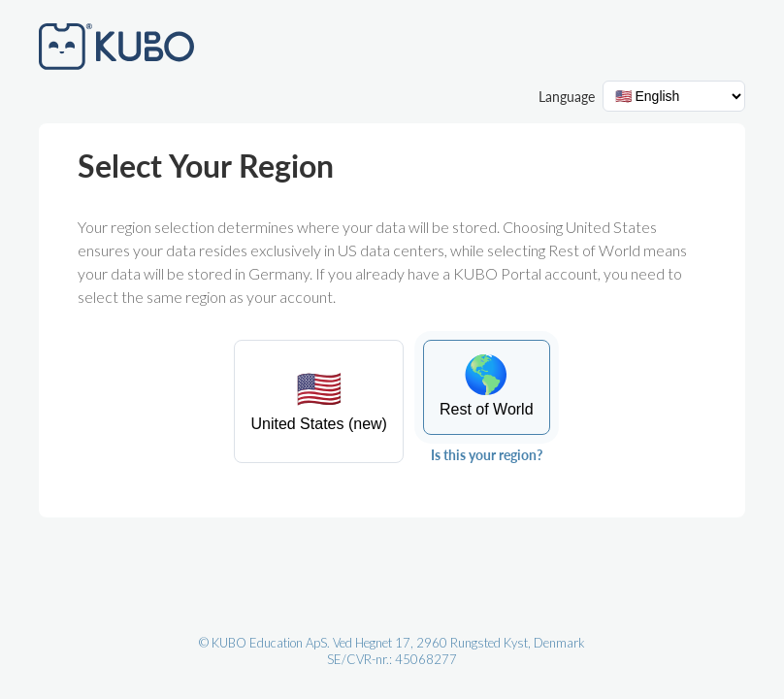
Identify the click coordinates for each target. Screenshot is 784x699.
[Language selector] (674, 96)
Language (567, 97)
